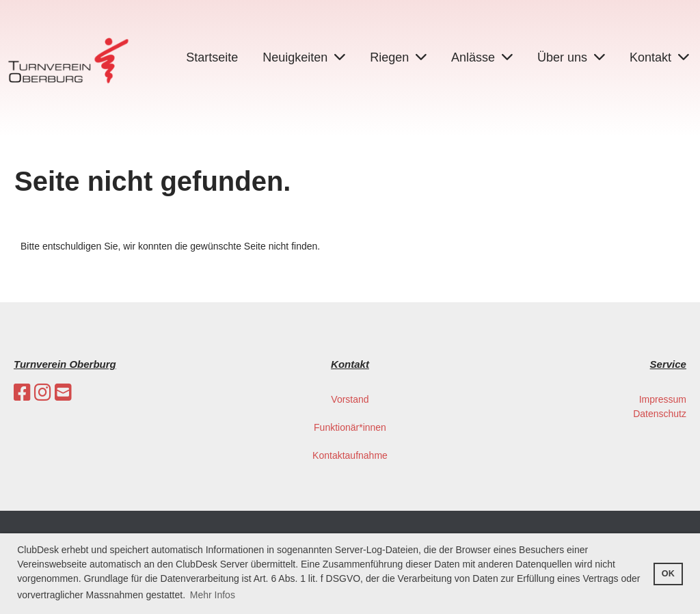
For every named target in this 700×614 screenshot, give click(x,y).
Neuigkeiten (304, 57)
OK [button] (668, 574)
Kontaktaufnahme (350, 455)
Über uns (571, 57)
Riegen (398, 57)
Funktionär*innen (350, 427)
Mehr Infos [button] (213, 595)
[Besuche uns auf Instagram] (43, 393)
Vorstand (350, 399)
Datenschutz (660, 414)
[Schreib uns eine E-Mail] (63, 393)
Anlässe (482, 57)
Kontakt (659, 57)
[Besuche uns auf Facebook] (22, 393)
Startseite (212, 57)
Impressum (663, 399)
